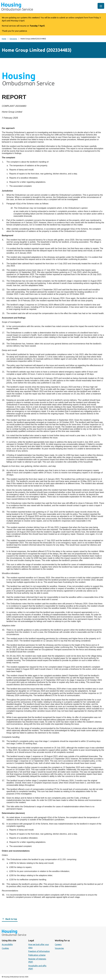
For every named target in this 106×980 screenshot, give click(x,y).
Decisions (13, 39)
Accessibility (7, 944)
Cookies (5, 948)
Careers (58, 944)
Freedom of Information (39, 951)
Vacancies (59, 948)
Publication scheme (37, 955)
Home (4, 39)
